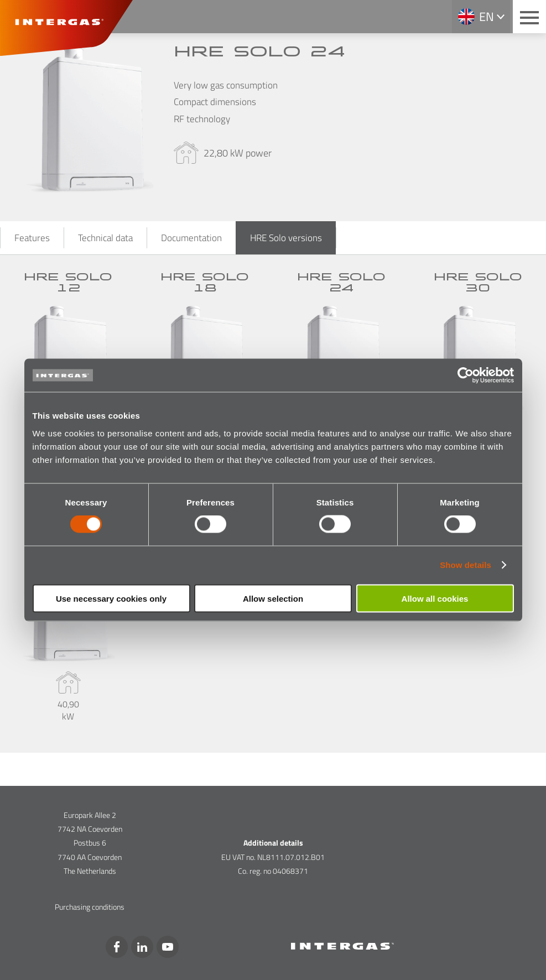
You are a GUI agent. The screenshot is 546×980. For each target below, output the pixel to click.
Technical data (105, 238)
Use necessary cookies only (111, 598)
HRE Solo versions (286, 238)
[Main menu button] (529, 17)
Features (32, 238)
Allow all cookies (435, 598)
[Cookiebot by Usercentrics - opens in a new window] (466, 376)
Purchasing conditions (90, 907)
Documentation (191, 238)
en (487, 17)
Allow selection (273, 598)
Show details (466, 565)
